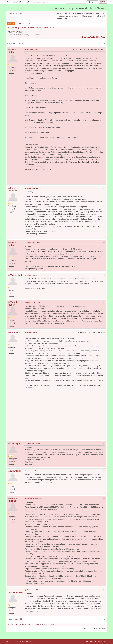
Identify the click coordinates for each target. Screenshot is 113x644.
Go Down (11, 43)
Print (103, 43)
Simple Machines (26, 642)
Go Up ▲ (104, 642)
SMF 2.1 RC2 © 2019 (12, 642)
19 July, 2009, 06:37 (31, 50)
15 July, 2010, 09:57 (31, 332)
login (38, 2)
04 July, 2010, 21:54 (33, 302)
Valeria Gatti (16, 275)
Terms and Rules (95, 642)
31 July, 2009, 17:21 (31, 188)
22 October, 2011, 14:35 (32, 471)
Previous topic (89, 37)
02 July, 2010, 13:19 (31, 275)
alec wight (15, 444)
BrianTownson (16, 592)
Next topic (101, 37)
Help (87, 642)
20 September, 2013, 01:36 (33, 498)
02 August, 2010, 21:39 (32, 443)
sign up (46, 2)
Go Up (10, 619)
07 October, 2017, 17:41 (34, 590)
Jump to (85, 628)
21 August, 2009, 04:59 (32, 243)
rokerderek (16, 471)
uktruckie (15, 332)
